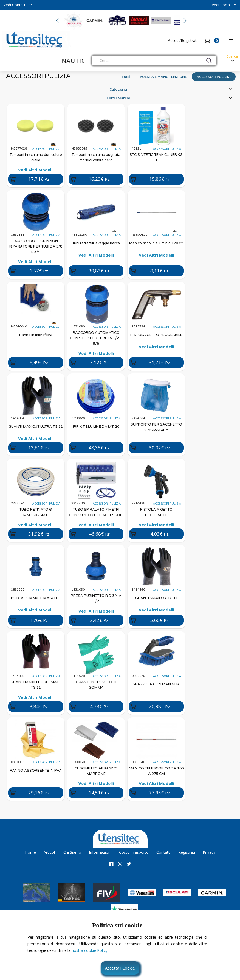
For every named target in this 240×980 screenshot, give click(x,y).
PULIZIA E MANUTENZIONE (163, 77)
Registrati (187, 852)
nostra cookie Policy (90, 950)
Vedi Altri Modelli (36, 170)
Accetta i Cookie (120, 968)
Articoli (50, 852)
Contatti (163, 852)
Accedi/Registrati (183, 40)
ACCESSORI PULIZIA (214, 77)
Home (30, 852)
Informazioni (100, 852)
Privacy (209, 852)
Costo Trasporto (134, 852)
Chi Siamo (72, 852)
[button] (18, 5)
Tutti (126, 77)
